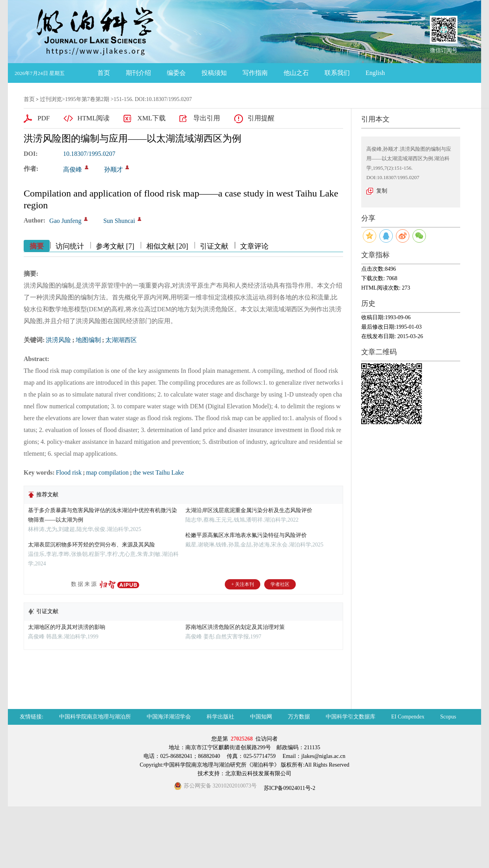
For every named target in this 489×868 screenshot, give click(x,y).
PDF (44, 118)
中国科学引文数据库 (351, 717)
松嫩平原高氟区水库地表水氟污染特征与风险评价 (246, 535)
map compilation (107, 472)
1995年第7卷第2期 (87, 99)
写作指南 (255, 73)
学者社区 (280, 584)
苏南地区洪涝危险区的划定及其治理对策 (235, 627)
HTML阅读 (93, 118)
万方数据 (299, 717)
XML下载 (151, 118)
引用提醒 (261, 118)
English (375, 73)
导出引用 (207, 118)
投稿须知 (214, 73)
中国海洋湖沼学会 (169, 717)
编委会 (176, 73)
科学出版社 (220, 717)
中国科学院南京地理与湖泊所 (95, 717)
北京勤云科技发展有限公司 (258, 774)
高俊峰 (73, 169)
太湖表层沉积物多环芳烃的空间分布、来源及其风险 (91, 545)
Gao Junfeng (65, 221)
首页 (104, 73)
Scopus (448, 717)
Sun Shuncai (119, 221)
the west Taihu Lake (159, 472)
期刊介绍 (138, 73)
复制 (382, 191)
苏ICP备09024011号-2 (289, 788)
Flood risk (69, 472)
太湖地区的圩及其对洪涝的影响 (67, 627)
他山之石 (296, 73)
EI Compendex (408, 717)
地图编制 (88, 340)
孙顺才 (114, 169)
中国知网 (261, 717)
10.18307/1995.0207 (89, 154)
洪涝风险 (58, 340)
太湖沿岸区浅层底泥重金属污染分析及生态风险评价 (249, 510)
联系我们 (337, 73)
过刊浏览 (51, 99)
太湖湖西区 (121, 340)
